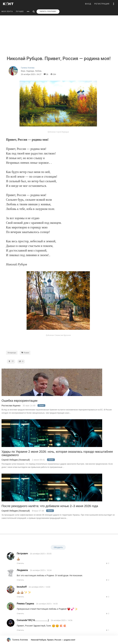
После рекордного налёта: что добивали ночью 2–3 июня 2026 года (50, 506)
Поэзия (25, 353)
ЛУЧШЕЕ (20, 11)
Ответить (20, 563)
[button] (114, 4)
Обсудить (58, 547)
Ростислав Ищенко (11, 406)
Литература (12, 353)
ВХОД (88, 4)
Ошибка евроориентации (20, 401)
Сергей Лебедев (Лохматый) (16, 460)
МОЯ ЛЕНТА (7, 11)
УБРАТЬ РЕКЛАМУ (48, 11)
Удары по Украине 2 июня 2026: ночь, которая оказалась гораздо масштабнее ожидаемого (57, 453)
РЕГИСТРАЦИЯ (102, 4)
